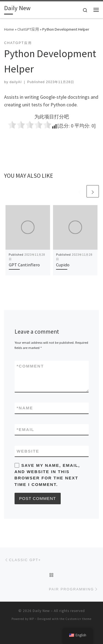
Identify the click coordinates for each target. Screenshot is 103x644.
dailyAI (16, 82)
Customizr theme (78, 619)
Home (9, 29)
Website (28, 451)
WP (32, 619)
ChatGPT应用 (28, 29)
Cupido (63, 265)
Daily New (41, 611)
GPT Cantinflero (24, 265)
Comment (30, 366)
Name (25, 408)
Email (26, 429)
